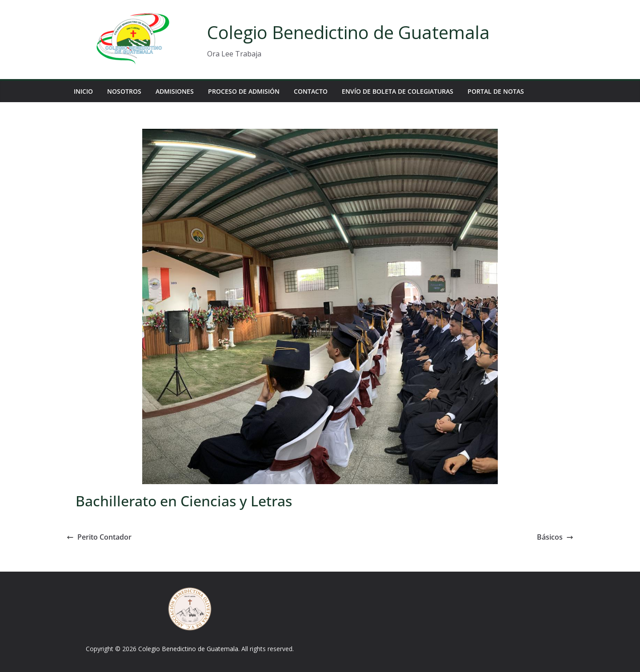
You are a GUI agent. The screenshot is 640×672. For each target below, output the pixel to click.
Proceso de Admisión (244, 91)
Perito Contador (99, 537)
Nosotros (124, 91)
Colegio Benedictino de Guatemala (348, 32)
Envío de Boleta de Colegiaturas (398, 91)
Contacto (311, 91)
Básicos (555, 537)
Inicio (83, 91)
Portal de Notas (496, 91)
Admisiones (175, 91)
